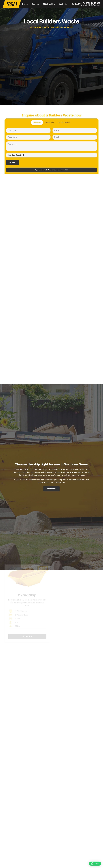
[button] (95, 864)
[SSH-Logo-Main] (12, 4)
